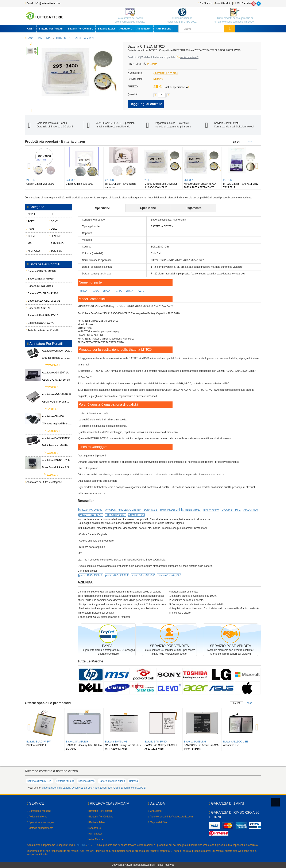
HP (52, 214)
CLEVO (31, 236)
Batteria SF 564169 (37, 308)
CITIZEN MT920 (191, 510)
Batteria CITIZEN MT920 (37, 271)
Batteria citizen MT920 (40, 781)
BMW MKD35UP (170, 510)
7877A (130, 291)
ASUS (30, 229)
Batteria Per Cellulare (80, 29)
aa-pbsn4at (90, 788)
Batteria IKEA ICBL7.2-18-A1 (37, 301)
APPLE (31, 214)
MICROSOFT (35, 251)
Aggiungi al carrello (146, 104)
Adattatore (126, 29)
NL (79, 845)
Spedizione (148, 208)
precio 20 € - (117, 575)
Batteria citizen (86, 781)
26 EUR (149, 180)
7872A (106, 291)
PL (94, 845)
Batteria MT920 (65, 781)
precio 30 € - (143, 575)
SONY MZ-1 (150, 510)
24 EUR (31, 180)
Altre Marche (163, 29)
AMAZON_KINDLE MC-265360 (123, 510)
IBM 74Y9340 (211, 510)
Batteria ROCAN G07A (37, 323)
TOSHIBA (55, 251)
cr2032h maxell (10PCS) (132, 788)
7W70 (141, 291)
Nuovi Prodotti (223, 3)
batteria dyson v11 (73, 788)
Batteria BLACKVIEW (38, 742)
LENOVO (55, 236)
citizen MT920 (136, 515)
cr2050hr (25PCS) (108, 788)
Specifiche (103, 208)
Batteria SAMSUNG (77, 742)
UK (84, 845)
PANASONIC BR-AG (91, 515)
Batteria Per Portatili (51, 29)
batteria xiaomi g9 (52, 788)
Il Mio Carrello (242, 3)
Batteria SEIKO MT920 (37, 279)
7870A (95, 291)
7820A (83, 291)
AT (89, 845)
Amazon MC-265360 (91, 510)
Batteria (133, 781)
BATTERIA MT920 (84, 38)
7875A (118, 291)
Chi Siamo (205, 3)
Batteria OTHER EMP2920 (37, 293)
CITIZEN (61, 38)
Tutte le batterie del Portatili (37, 330)
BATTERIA (45, 38)
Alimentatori (144, 29)
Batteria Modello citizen (112, 781)
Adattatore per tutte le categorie (43, 482)
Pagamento (194, 208)
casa (249, 142)
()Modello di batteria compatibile (151, 57)
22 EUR (109, 180)
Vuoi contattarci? (189, 57)
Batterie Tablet (106, 29)
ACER (30, 221)
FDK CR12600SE (115, 515)
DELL (53, 229)
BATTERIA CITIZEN (165, 74)
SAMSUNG (56, 243)
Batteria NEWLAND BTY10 (37, 316)
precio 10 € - (91, 575)
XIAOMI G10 (251, 510)
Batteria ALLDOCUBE (235, 742)
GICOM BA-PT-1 (231, 510)
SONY (54, 221)
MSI (29, 243)
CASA (31, 29)
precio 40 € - (169, 575)
